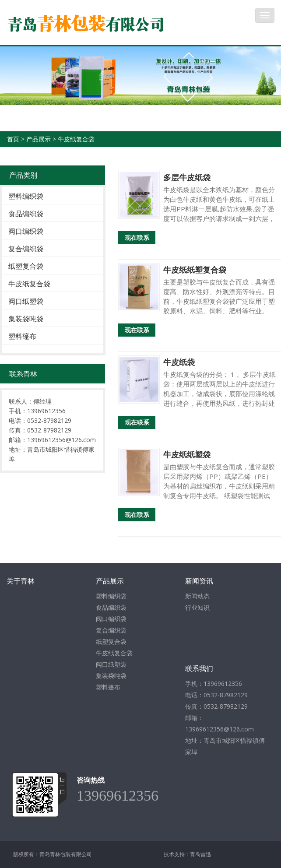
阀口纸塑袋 (26, 301)
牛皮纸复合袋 (76, 139)
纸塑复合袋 (26, 266)
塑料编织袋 (26, 196)
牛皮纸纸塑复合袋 (195, 270)
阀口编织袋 (26, 231)
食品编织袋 (26, 214)
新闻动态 (197, 596)
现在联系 (137, 237)
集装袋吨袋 (26, 319)
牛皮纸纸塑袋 (187, 454)
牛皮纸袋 (179, 362)
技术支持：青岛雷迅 (187, 854)
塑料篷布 (22, 336)
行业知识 (197, 607)
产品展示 (39, 139)
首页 (13, 139)
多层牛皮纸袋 (187, 177)
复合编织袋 (26, 249)
